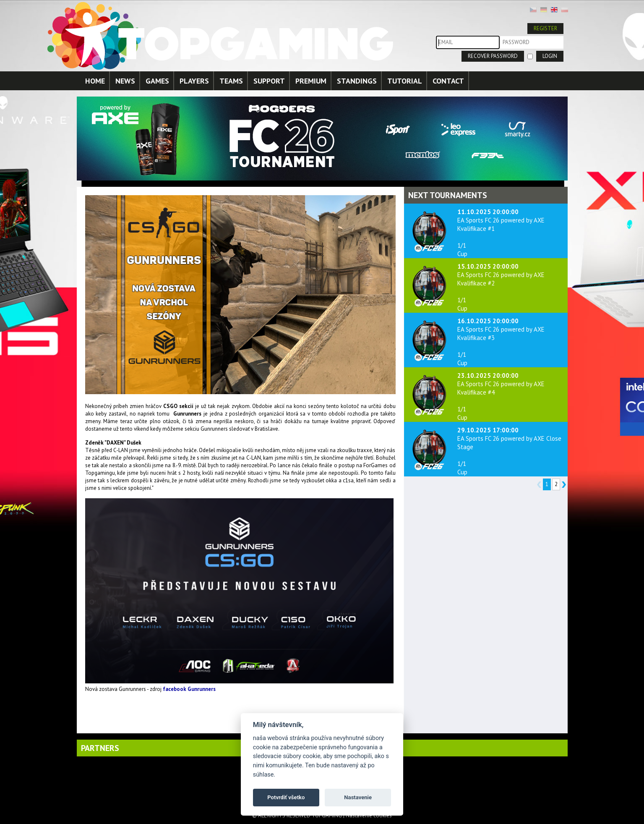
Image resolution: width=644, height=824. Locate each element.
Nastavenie (358, 797)
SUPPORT (269, 81)
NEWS (125, 81)
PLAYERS (194, 81)
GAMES (157, 81)
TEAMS (231, 81)
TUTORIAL (405, 81)
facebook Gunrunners (189, 689)
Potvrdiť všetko (286, 797)
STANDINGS (357, 81)
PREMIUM (311, 81)
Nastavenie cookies (369, 815)
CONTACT (448, 81)
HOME (95, 81)
